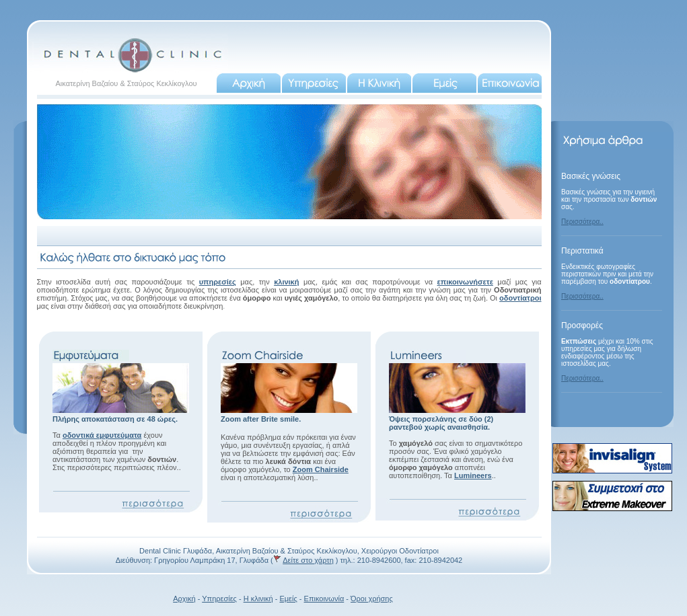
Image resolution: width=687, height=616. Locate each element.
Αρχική (184, 599)
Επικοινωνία (324, 599)
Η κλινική (258, 599)
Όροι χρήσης (372, 599)
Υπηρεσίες (219, 599)
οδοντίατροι (520, 298)
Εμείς (288, 599)
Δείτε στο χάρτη (308, 560)
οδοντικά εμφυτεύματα (102, 435)
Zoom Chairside (321, 469)
